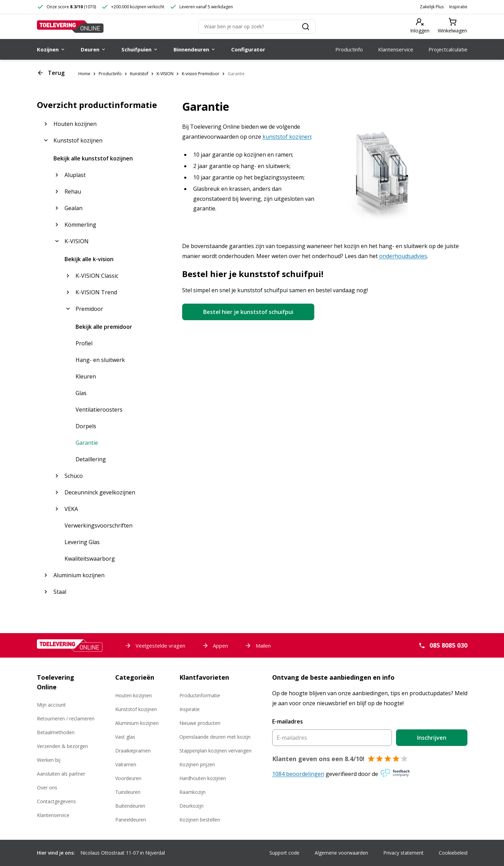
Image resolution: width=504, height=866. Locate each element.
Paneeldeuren (131, 820)
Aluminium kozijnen (137, 723)
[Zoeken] (257, 27)
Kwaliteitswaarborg (90, 559)
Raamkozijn (192, 792)
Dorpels (86, 426)
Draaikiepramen (133, 751)
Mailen (258, 646)
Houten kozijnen (134, 695)
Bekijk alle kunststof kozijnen (93, 158)
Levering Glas (82, 542)
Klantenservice (53, 815)
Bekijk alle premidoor (104, 327)
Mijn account (51, 705)
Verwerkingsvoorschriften (98, 525)
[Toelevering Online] (70, 27)
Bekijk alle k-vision (89, 259)
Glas (81, 393)
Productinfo (110, 74)
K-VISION (165, 74)
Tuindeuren (128, 792)
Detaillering (91, 459)
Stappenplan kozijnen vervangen (215, 751)
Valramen (126, 764)
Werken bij (49, 760)
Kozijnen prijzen (197, 764)
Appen (215, 646)
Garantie (236, 74)
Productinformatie (200, 695)
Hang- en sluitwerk (100, 360)
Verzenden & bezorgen (62, 746)
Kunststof (139, 74)
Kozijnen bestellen (200, 820)
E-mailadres (288, 721)
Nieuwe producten (200, 723)
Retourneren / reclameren (66, 719)
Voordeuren (128, 778)
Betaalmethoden (56, 732)
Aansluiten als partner (61, 774)
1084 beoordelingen (298, 774)
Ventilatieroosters (99, 410)
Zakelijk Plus (432, 7)
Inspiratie (458, 7)
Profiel (84, 343)
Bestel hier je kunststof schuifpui (248, 312)
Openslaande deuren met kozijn (215, 737)
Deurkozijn (191, 806)
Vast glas (125, 737)
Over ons (47, 788)
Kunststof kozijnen (136, 709)
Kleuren (86, 376)
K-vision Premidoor (201, 74)
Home (84, 74)
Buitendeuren (130, 806)
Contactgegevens (56, 801)
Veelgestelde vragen (155, 646)
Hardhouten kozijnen (203, 778)
